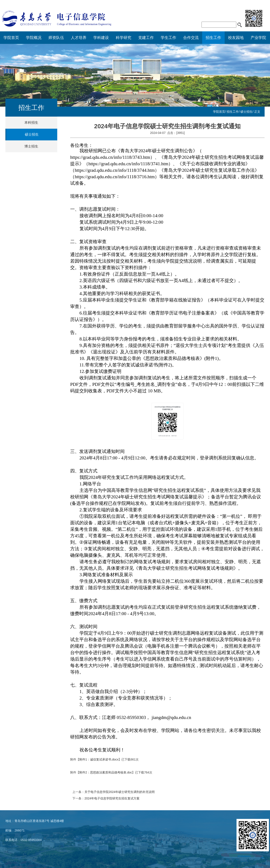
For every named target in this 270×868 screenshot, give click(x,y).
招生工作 (213, 38)
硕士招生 (246, 112)
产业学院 (258, 38)
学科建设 (101, 38)
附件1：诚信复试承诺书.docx (99, 759)
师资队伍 (56, 38)
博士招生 (31, 146)
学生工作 (168, 38)
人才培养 (79, 38)
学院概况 (34, 38)
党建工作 (146, 38)
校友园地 (236, 38)
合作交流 (191, 38)
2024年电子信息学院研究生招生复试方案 (112, 798)
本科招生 (31, 123)
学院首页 (11, 38)
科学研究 (124, 38)
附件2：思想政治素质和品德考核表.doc (106, 772)
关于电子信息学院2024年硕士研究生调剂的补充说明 (120, 792)
